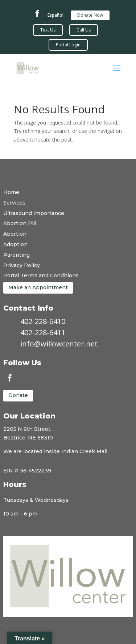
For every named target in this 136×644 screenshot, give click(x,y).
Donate (18, 395)
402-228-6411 (43, 332)
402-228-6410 (43, 321)
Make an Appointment (38, 287)
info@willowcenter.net (59, 344)
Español (55, 15)
